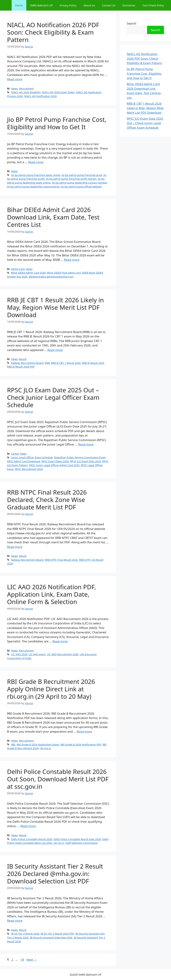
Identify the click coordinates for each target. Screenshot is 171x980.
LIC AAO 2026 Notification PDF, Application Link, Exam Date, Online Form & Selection (52, 594)
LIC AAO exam (37, 654)
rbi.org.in (45, 748)
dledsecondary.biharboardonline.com (51, 277)
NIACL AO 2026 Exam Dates (58, 92)
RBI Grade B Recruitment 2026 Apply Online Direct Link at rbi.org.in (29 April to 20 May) (51, 689)
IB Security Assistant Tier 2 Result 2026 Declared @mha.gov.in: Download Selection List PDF (55, 874)
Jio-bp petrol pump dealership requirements (33, 187)
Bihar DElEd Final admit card (64, 273)
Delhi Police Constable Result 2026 (32, 839)
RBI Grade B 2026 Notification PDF (81, 745)
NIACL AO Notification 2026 (40, 96)
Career (15, 454)
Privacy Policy (68, 5)
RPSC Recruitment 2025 (29, 469)
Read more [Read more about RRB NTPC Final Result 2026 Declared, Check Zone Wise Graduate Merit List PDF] (15, 547)
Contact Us (109, 5)
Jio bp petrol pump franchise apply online (36, 175)
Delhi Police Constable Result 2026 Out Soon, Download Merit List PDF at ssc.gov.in (58, 779)
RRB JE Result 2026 (93, 363)
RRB (47, 363)
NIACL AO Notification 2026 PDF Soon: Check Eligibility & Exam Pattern (53, 32)
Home (19, 5)
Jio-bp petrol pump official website (81, 187)
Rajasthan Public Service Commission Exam (80, 457)
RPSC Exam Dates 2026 (55, 461)
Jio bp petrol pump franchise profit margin (71, 179)
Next (32, 960)
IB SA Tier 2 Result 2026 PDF (57, 934)
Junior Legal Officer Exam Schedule (32, 457)
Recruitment (26, 89)
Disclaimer (129, 5)
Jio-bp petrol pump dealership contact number (79, 183)
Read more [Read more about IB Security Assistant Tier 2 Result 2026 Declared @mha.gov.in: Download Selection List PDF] (15, 921)
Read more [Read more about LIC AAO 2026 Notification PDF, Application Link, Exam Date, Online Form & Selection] (60, 641)
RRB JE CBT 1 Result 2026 (66, 363)
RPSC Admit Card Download (24, 461)
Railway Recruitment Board (27, 363)
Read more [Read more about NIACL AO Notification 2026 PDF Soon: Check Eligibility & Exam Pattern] (15, 79)
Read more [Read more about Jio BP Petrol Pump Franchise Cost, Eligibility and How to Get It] (36, 162)
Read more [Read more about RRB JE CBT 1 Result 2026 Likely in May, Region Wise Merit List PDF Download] (55, 350)
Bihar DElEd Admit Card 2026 (28, 273)
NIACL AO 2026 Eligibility (26, 92)
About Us (89, 5)
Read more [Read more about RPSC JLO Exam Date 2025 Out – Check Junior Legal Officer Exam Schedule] (86, 444)
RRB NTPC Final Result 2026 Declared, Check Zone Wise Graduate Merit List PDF (47, 500)
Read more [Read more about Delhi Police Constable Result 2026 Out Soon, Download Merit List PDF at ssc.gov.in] (28, 826)
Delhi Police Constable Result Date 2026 (77, 839)
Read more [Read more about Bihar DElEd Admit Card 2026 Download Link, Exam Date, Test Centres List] (72, 260)
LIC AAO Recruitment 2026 (63, 654)
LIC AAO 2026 (19, 654)
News (14, 89)
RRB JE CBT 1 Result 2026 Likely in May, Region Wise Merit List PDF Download (55, 307)
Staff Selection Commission (82, 843)
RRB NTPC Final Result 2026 (61, 560)
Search (131, 23)
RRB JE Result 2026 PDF (21, 367)
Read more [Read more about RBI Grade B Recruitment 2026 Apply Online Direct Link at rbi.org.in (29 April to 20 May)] (84, 731)
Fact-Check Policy (153, 5)
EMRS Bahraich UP (41, 5)
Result (23, 359)
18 (22, 960)
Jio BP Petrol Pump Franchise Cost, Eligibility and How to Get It (57, 123)
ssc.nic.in (59, 843)
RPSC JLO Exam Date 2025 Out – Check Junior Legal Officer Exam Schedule (53, 397)
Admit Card (18, 269)
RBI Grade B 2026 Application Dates (38, 745)
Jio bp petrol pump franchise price (82, 175)
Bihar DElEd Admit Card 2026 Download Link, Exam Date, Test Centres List (53, 217)
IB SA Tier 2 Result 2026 (25, 934)
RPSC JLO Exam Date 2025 (86, 461)
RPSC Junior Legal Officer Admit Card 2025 (54, 465)
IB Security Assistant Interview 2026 (51, 938)
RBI (13, 745)
